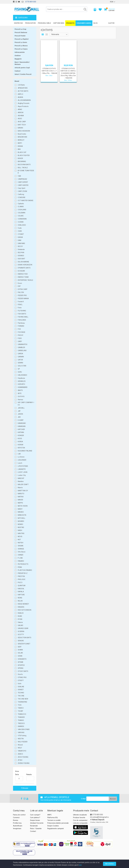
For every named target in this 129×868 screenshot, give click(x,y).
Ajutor (111, 23)
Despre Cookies (53, 826)
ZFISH (20, 760)
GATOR (20, 360)
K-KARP (21, 420)
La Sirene (21, 457)
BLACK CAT (22, 152)
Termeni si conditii (54, 820)
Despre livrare (35, 820)
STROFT (21, 680)
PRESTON (21, 576)
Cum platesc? (35, 818)
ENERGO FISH (23, 274)
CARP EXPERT (23, 182)
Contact (33, 831)
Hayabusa (21, 378)
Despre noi (19, 23)
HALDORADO (22, 375)
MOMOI (20, 524)
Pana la (29, 775)
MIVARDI (21, 521)
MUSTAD (21, 527)
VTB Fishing (22, 736)
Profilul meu (17, 823)
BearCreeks (22, 134)
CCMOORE (22, 197)
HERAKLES (22, 381)
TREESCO (21, 723)
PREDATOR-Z (23, 573)
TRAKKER (21, 717)
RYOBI (20, 619)
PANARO (21, 561)
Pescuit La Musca (21, 46)
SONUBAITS (22, 659)
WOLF (20, 748)
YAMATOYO (22, 751)
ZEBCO (20, 754)
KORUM (20, 445)
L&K (19, 454)
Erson (20, 283)
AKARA (20, 97)
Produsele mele (44, 23)
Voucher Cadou (84, 23)
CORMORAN (22, 219)
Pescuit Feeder (20, 36)
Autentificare (18, 826)
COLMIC (21, 216)
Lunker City (22, 475)
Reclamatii (34, 826)
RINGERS (21, 607)
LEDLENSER (22, 460)
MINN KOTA (22, 515)
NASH (20, 530)
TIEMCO (21, 708)
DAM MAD (21, 243)
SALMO (20, 625)
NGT (19, 540)
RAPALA (21, 592)
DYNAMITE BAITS (24, 268)
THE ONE (21, 696)
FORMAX (21, 326)
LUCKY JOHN (23, 472)
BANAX (20, 128)
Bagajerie (18, 59)
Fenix (20, 308)
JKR (19, 417)
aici (80, 865)
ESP (19, 286)
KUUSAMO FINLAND (25, 451)
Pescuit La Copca (21, 49)
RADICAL (21, 589)
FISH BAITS (22, 314)
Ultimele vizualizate (80, 815)
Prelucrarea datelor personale (58, 823)
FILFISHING (22, 311)
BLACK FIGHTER (24, 155)
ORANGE (21, 549)
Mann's (20, 488)
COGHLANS (22, 210)
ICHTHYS (21, 396)
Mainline (21, 481)
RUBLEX (21, 613)
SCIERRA (21, 631)
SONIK (20, 656)
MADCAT (21, 478)
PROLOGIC (22, 579)
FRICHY (20, 335)
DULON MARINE (23, 262)
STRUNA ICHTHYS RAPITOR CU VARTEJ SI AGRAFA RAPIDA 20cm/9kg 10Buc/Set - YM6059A (68, 73)
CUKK (20, 231)
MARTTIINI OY (23, 491)
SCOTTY (21, 635)
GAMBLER (21, 347)
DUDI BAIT (21, 259)
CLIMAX (21, 207)
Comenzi (16, 818)
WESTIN (21, 739)
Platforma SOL (53, 818)
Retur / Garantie (36, 829)
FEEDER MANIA (23, 298)
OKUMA (20, 546)
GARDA (20, 354)
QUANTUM (22, 586)
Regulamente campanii (56, 829)
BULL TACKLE (23, 168)
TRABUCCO (22, 714)
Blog (96, 23)
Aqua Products (23, 106)
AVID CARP (22, 122)
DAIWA (20, 237)
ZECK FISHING (23, 757)
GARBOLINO (22, 351)
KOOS (20, 439)
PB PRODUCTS (23, 564)
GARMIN (21, 357)
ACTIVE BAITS (23, 91)
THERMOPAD (22, 702)
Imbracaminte (20, 52)
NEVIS (20, 537)
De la (17, 775)
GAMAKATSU (23, 344)
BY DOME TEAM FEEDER (26, 172)
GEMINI (20, 363)
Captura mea (59, 23)
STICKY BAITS (23, 671)
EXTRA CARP (23, 289)
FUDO (20, 338)
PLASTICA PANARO (25, 570)
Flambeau (21, 323)
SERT (20, 647)
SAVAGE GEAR (23, 628)
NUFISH (20, 543)
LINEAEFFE (22, 469)
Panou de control (19, 815)
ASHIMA (21, 116)
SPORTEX (21, 665)
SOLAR (20, 653)
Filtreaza (25, 788)
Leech (20, 463)
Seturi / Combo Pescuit (23, 74)
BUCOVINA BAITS (24, 165)
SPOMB (20, 662)
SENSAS (21, 641)
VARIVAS (21, 732)
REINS (20, 598)
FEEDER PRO (22, 295)
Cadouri (18, 71)
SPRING (21, 668)
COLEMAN (21, 213)
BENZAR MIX (22, 137)
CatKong (21, 194)
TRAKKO (21, 720)
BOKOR (20, 158)
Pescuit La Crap (20, 29)
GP (19, 369)
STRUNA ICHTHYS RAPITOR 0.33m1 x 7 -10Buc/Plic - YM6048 (49, 71)
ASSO (20, 119)
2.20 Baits (21, 85)
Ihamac (20, 400)
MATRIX (21, 497)
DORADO (21, 256)
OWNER (20, 555)
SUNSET (21, 690)
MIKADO (21, 512)
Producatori (30, 23)
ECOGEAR (21, 271)
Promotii (70, 23)
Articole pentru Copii (22, 68)
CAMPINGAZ (22, 179)
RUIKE (20, 616)
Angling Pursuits (24, 103)
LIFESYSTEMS (23, 466)
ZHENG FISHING (24, 763)
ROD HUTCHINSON (24, 610)
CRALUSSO (22, 225)
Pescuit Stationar (21, 32)
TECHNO (21, 693)
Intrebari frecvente (37, 823)
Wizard (20, 745)
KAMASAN (22, 426)
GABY (20, 341)
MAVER (20, 500)
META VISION (23, 506)
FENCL (20, 305)
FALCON (21, 292)
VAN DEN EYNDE (24, 729)
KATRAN (21, 432)
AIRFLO (20, 94)
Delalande (21, 249)
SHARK (20, 650)
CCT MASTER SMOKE (26, 201)
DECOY (20, 246)
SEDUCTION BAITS (24, 638)
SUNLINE (21, 687)
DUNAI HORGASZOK (25, 265)
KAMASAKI (22, 423)
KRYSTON (21, 448)
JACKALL (21, 408)
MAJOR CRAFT (23, 484)
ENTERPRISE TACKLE (25, 280)
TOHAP (20, 711)
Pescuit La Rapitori (22, 39)
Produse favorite (79, 818)
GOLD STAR (22, 366)
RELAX (20, 601)
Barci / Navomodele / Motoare (22, 63)
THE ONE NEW (23, 699)
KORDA (20, 442)
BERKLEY (21, 140)
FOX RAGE (21, 332)
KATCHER (21, 429)
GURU (20, 372)
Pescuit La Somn (21, 42)
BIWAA (20, 146)
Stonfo (20, 674)
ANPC (49, 815)
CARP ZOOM (22, 191)
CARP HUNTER (23, 185)
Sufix (20, 684)
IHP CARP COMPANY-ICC (26, 404)
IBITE (20, 393)
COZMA (21, 222)
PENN (20, 567)
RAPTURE (21, 595)
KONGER (21, 435)
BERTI (20, 143)
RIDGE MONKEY (23, 604)
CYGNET (21, 234)
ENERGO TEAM (23, 277)
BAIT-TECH (22, 125)
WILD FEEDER (23, 742)
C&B (19, 176)
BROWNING (22, 161)
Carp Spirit (21, 188)
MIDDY (20, 509)
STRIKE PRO (22, 677)
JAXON (20, 414)
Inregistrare (17, 829)
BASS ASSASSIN (24, 131)
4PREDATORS (23, 88)
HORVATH (21, 384)
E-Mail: (83, 799)
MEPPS (20, 503)
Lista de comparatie (80, 823)
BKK (19, 149)
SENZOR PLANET (24, 644)
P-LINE (20, 558)
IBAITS (20, 390)
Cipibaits (21, 204)
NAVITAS (21, 533)
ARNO (20, 109)
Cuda (20, 228)
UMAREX (21, 726)
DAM (19, 240)
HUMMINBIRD (23, 387)
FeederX (21, 302)
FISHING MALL (23, 317)
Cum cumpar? (35, 815)
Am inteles (110, 864)
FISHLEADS (22, 320)
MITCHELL (22, 518)
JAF (19, 411)
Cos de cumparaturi (80, 820)
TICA (20, 705)
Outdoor (18, 56)
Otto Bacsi (22, 552)
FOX (19, 329)
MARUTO (21, 494)
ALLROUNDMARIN (24, 100)
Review (16, 820)
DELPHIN (21, 253)
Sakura (20, 622)
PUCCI (20, 582)
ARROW (21, 113)
